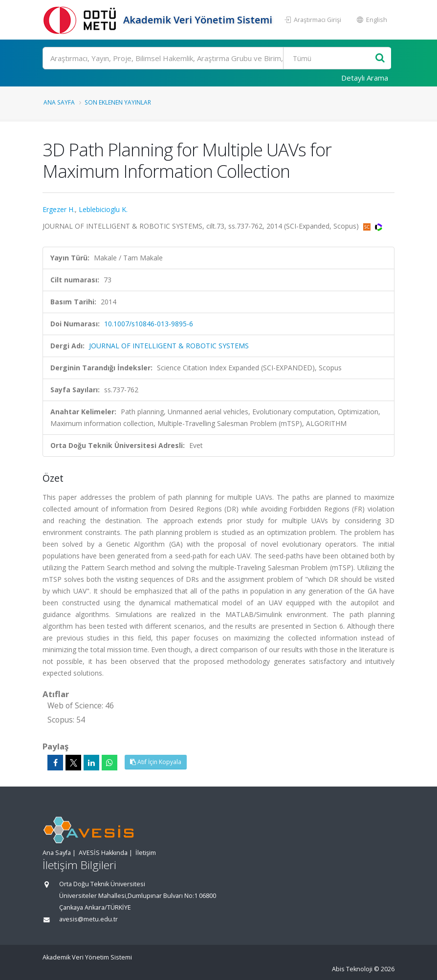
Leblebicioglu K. (103, 209)
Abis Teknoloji (352, 969)
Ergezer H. (59, 209)
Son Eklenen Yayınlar (118, 102)
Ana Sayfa (59, 102)
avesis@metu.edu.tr (88, 919)
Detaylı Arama (365, 78)
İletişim (146, 853)
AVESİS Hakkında (103, 853)
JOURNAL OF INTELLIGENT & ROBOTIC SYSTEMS (169, 346)
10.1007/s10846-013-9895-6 (149, 324)
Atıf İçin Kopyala (156, 762)
